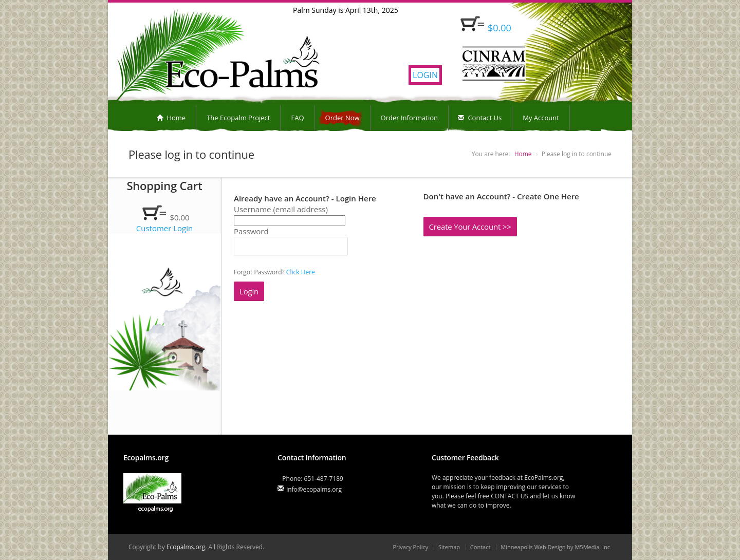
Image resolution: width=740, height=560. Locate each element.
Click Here (301, 272)
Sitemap (449, 547)
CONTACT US (510, 496)
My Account (541, 118)
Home (171, 118)
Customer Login (165, 228)
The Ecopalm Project (238, 118)
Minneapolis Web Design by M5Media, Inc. (556, 547)
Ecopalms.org (186, 547)
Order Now (343, 118)
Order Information (409, 118)
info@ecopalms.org (314, 489)
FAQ (297, 118)
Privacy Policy (410, 547)
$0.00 (499, 28)
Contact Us (480, 118)
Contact (480, 547)
